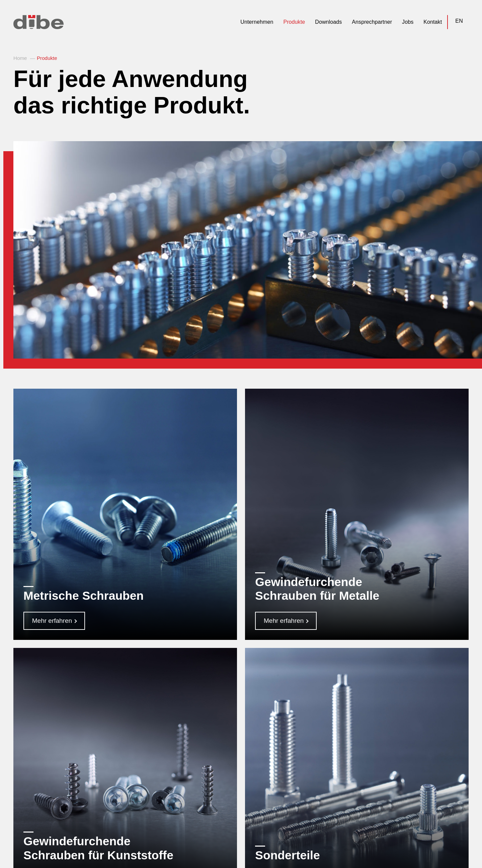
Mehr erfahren (52, 621)
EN (459, 21)
